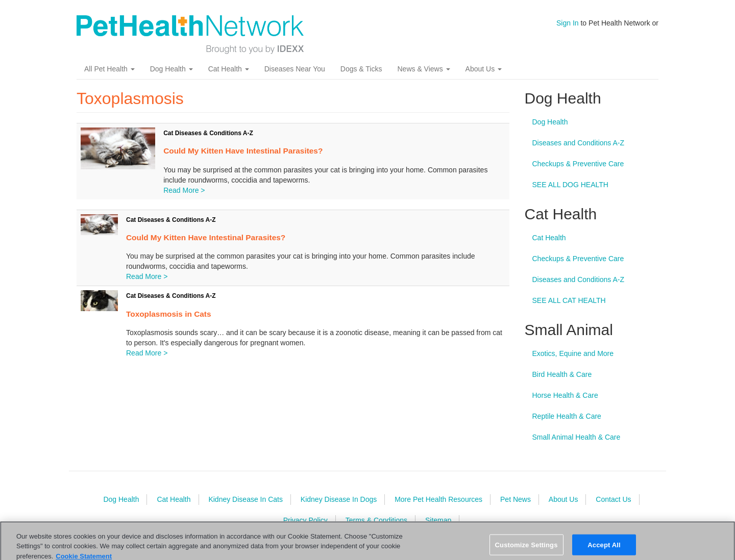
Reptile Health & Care (567, 416)
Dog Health (171, 69)
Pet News (516, 499)
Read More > (184, 190)
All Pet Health (109, 69)
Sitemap (438, 520)
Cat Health (229, 69)
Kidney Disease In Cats (246, 499)
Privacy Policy (305, 520)
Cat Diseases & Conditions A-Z (208, 133)
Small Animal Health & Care (577, 437)
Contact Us (613, 499)
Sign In (568, 23)
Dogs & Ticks (361, 69)
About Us (484, 69)
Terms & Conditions (376, 520)
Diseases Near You (295, 69)
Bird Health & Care (562, 374)
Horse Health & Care (565, 395)
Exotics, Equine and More (573, 353)
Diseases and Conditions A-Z (579, 143)
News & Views (423, 69)
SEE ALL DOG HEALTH (570, 185)
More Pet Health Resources (438, 499)
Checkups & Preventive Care (578, 164)
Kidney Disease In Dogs (339, 499)
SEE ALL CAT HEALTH (569, 300)
